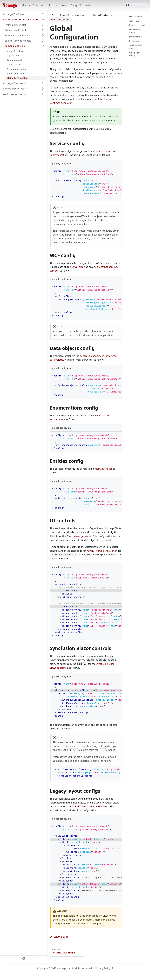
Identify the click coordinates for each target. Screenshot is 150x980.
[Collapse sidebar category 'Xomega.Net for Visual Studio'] (43, 19)
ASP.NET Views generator (100, 551)
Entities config (135, 37)
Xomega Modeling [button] (15, 46)
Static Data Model (16, 73)
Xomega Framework (15, 83)
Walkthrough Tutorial (16, 94)
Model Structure (15, 51)
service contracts (104, 151)
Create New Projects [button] (16, 30)
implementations (59, 155)
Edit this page (59, 937)
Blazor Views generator (79, 536)
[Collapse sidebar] (24, 958)
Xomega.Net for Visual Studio (20, 19)
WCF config (134, 21)
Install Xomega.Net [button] (15, 25)
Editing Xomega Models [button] (18, 41)
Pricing (53, 5)
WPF (91, 806)
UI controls (134, 41)
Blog (74, 5)
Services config (136, 17)
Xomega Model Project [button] (17, 35)
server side (77, 267)
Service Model (14, 64)
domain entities (104, 469)
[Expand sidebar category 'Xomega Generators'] (43, 89)
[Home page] (53, 15)
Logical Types (14, 55)
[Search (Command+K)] (136, 5)
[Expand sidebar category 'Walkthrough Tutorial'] (43, 94)
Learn (64, 5)
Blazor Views (110, 916)
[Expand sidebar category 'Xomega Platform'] (43, 14)
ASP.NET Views (80, 806)
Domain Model (14, 60)
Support (85, 5)
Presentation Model (17, 69)
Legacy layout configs (135, 54)
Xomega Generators (15, 89)
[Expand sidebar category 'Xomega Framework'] (43, 83)
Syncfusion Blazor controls (137, 47)
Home (26, 5)
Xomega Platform (13, 14)
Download (39, 5)
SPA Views (103, 806)
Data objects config (138, 25)
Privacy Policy (104, 968)
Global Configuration (17, 78)
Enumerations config (135, 31)
